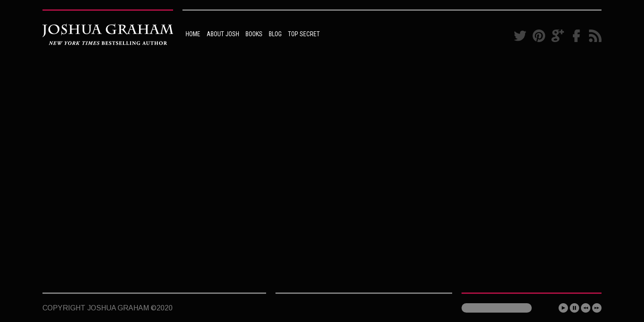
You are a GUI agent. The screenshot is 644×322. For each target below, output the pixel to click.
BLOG (275, 34)
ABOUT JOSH (223, 34)
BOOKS (254, 34)
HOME (193, 34)
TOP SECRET (304, 34)
